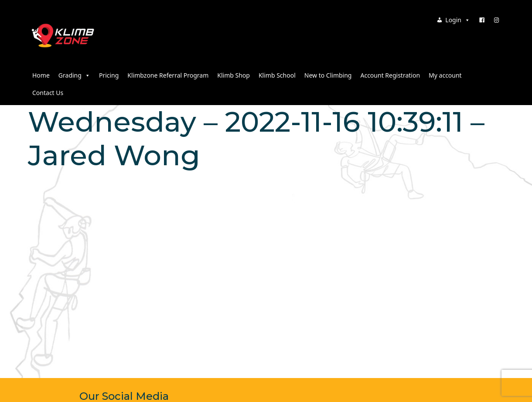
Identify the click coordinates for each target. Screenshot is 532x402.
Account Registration (390, 75)
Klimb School (277, 75)
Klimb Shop (234, 75)
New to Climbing (328, 75)
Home (41, 75)
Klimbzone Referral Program (168, 75)
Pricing (109, 75)
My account (445, 75)
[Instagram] (497, 20)
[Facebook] (482, 20)
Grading (74, 75)
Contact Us (48, 93)
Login (458, 20)
